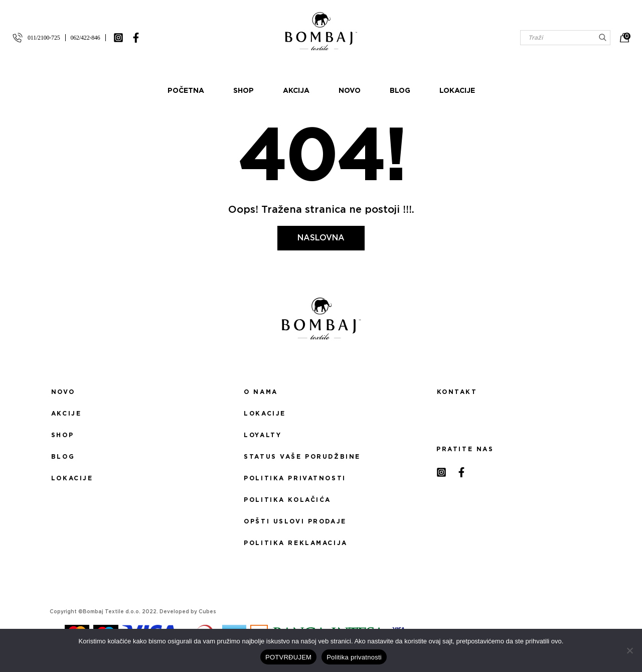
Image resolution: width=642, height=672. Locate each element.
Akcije (66, 414)
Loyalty (263, 435)
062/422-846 (86, 38)
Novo (350, 91)
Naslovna (321, 238)
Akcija (296, 91)
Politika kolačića (287, 500)
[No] (629, 650)
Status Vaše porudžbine (302, 457)
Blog (400, 91)
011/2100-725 (44, 38)
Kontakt (457, 392)
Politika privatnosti (295, 478)
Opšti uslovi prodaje (295, 521)
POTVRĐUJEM (288, 657)
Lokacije (457, 91)
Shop (244, 91)
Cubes (207, 612)
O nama (261, 392)
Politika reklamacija (295, 543)
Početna (186, 91)
